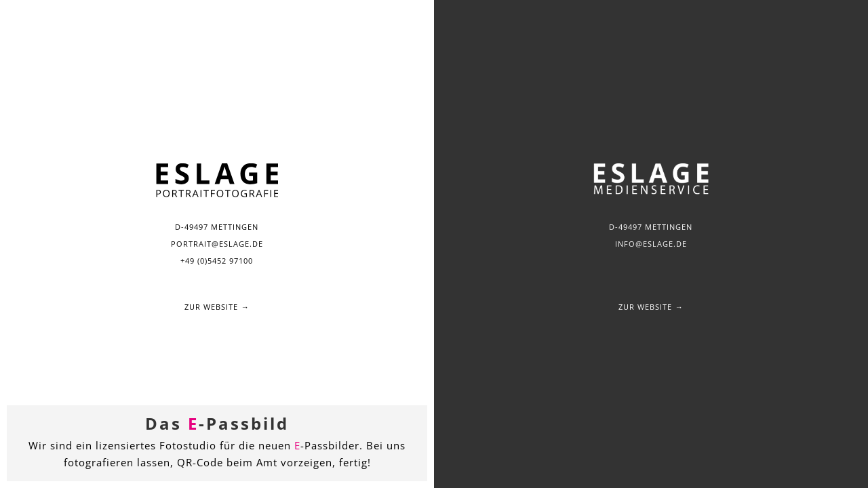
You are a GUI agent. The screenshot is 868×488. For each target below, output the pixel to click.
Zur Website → (217, 307)
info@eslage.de (651, 244)
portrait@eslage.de (217, 244)
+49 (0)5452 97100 (217, 261)
